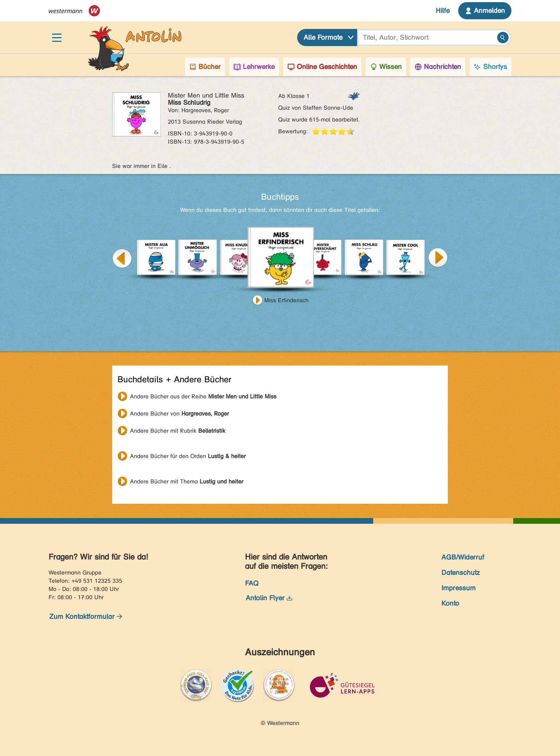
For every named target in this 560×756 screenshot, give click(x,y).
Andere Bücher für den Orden (188, 456)
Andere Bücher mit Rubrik (178, 431)
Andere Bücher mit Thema (187, 481)
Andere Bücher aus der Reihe (203, 396)
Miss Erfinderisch (286, 300)
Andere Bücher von (179, 414)
